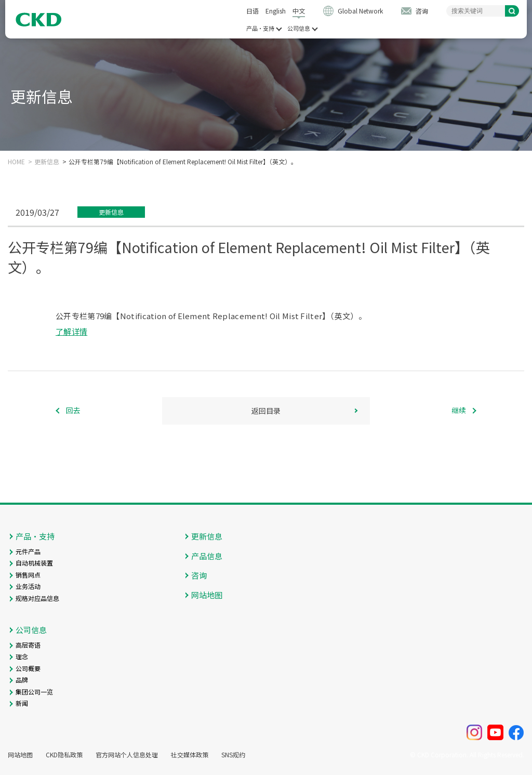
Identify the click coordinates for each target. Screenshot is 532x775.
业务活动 (28, 586)
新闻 (22, 703)
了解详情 (71, 331)
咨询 (422, 11)
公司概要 (28, 668)
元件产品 (28, 551)
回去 (73, 411)
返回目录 (266, 411)
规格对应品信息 (37, 598)
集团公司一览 (34, 692)
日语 (252, 11)
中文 (299, 11)
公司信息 (299, 28)
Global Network (360, 11)
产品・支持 (260, 28)
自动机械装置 (34, 563)
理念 (22, 656)
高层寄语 (28, 645)
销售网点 (28, 575)
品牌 (22, 680)
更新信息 (47, 162)
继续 (459, 411)
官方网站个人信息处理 (127, 755)
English (276, 11)
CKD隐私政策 (64, 755)
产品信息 (207, 556)
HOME (16, 162)
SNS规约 (233, 755)
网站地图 (207, 595)
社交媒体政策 (190, 755)
